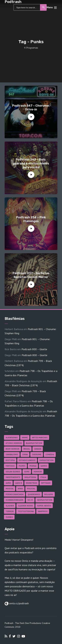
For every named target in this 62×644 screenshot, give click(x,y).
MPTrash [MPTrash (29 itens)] (46, 483)
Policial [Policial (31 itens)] (31, 489)
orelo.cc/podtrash (19, 603)
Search (44, 7)
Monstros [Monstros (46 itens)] (31, 483)
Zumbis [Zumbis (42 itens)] (9, 517)
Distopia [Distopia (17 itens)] (10, 460)
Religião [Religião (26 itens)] (49, 494)
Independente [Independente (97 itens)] (13, 477)
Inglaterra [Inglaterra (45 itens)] (30, 477)
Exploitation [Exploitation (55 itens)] (46, 460)
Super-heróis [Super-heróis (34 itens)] (44, 506)
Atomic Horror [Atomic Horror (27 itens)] (14, 443)
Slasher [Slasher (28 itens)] (10, 506)
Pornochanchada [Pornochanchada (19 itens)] (15, 494)
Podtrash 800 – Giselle (34, 349)
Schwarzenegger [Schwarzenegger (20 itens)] (14, 500)
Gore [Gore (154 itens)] (27, 472)
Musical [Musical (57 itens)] (10, 489)
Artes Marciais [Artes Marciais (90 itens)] (40, 437)
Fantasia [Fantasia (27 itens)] (10, 466)
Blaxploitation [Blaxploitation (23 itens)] (34, 443)
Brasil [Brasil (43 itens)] (27, 449)
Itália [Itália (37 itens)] (43, 477)
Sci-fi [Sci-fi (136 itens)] (30, 500)
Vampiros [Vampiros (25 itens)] (43, 511)
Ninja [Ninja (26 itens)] (20, 489)
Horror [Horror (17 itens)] (38, 472)
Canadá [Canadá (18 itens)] (38, 449)
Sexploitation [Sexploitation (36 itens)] (45, 500)
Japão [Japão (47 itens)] (8, 483)
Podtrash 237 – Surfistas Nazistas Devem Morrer (31, 275)
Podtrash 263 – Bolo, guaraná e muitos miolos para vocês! (31, 163)
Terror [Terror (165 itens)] (10, 511)
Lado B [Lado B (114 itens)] (19, 483)
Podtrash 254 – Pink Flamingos (31, 219)
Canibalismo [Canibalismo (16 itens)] (12, 454)
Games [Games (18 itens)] (44, 466)
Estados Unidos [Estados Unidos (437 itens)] (27, 460)
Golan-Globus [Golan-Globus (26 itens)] (13, 472)
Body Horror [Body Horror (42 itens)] (12, 449)
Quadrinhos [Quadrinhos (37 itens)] (34, 494)
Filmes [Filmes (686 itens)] (22, 466)
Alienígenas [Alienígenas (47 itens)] (12, 437)
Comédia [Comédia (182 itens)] (50, 454)
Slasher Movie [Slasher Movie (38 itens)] (25, 506)
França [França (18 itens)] (33, 466)
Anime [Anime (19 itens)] (25, 437)
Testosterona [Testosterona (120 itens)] (26, 511)
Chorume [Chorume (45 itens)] (37, 454)
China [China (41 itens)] (25, 454)
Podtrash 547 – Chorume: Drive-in (31, 108)
